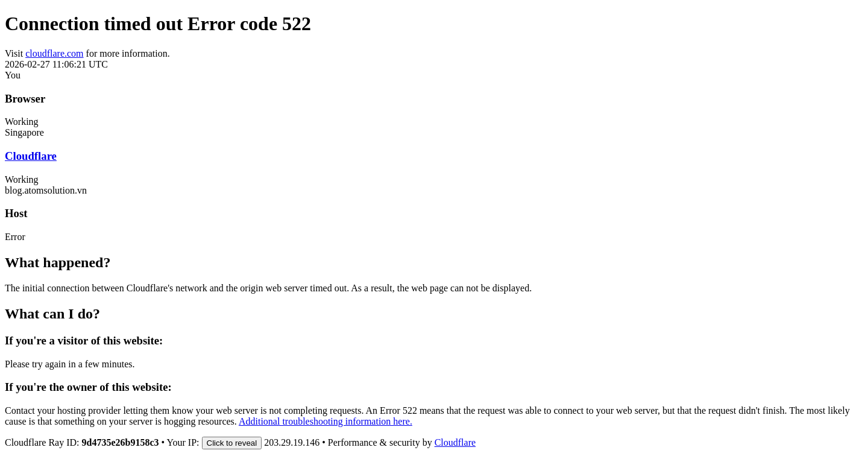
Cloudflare (31, 156)
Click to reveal (232, 443)
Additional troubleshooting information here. (325, 421)
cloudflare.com (54, 53)
